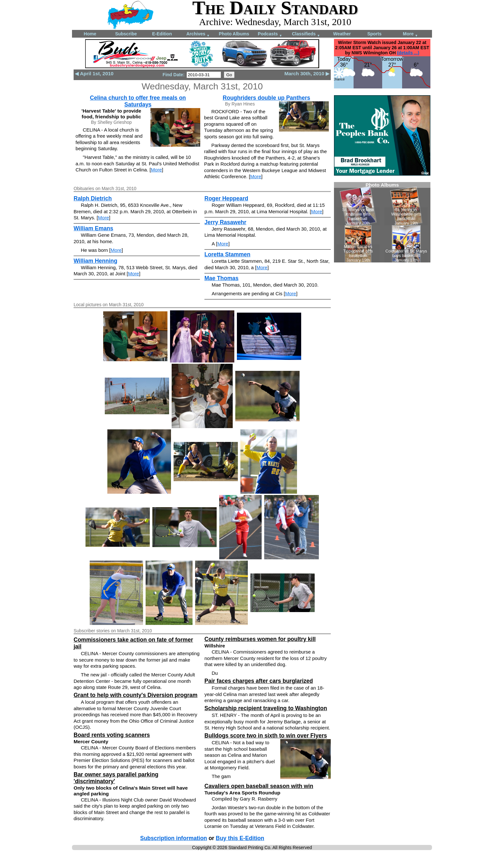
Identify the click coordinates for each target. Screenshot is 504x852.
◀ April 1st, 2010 (94, 73)
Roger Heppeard (226, 198)
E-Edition (162, 34)
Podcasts (270, 34)
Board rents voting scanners (112, 735)
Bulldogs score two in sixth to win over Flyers (266, 736)
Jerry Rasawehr (225, 222)
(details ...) (408, 53)
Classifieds (306, 34)
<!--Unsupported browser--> (382, 222)
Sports (374, 34)
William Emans (93, 228)
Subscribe (126, 34)
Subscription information (174, 838)
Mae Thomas (221, 278)
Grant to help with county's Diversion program (135, 695)
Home (90, 34)
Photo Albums (234, 34)
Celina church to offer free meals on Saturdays (138, 101)
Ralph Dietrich (93, 198)
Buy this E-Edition (240, 838)
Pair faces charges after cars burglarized (259, 681)
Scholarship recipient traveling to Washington (266, 708)
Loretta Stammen (227, 254)
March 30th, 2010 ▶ (307, 73)
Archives (198, 34)
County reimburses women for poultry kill (260, 639)
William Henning (95, 261)
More (410, 34)
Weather (342, 34)
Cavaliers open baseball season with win (259, 786)
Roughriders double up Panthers (266, 98)
